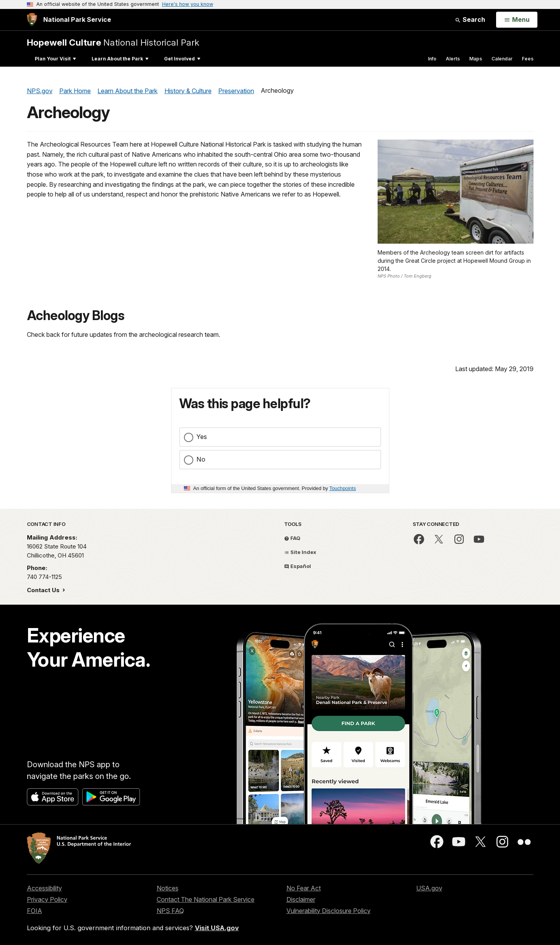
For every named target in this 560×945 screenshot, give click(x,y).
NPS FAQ (170, 911)
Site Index (300, 552)
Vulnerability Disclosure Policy (329, 911)
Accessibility (44, 888)
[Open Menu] (517, 20)
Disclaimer (301, 899)
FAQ (292, 538)
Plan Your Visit (55, 59)
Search (470, 19)
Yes (202, 437)
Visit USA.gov (217, 928)
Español (298, 566)
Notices (168, 888)
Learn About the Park (120, 59)
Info (432, 59)
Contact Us (44, 590)
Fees (528, 59)
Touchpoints (343, 488)
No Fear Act (304, 888)
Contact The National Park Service (206, 899)
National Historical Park (113, 42)
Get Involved (182, 59)
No (201, 459)
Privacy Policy (47, 899)
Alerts (453, 59)
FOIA (34, 911)
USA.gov (429, 888)
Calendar (502, 59)
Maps (476, 59)
